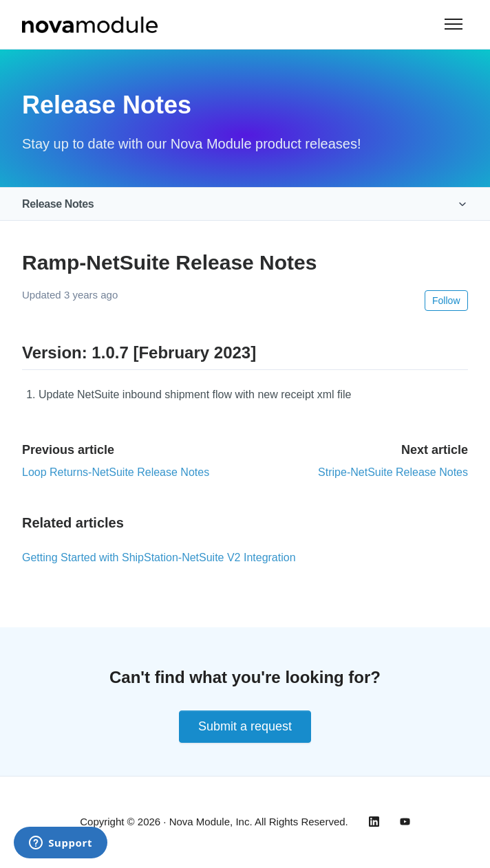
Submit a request (245, 726)
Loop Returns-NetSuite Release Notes (116, 472)
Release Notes (58, 204)
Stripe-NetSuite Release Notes (393, 472)
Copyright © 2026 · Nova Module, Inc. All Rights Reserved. (214, 822)
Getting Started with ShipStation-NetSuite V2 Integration (159, 557)
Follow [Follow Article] (446, 301)
